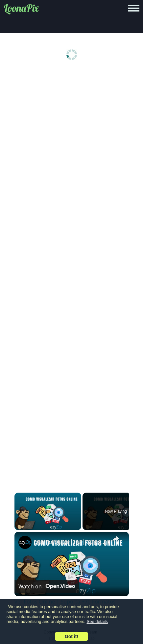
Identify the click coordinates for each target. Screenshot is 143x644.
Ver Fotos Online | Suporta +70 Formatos (71, 542)
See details (97, 621)
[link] (25, 542)
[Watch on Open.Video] (47, 586)
